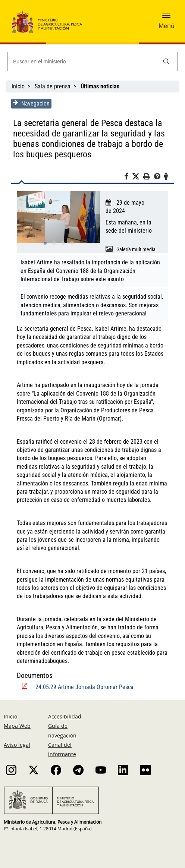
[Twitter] (138, 177)
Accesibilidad (65, 716)
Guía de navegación (62, 730)
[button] (166, 18)
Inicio (18, 86)
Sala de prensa (53, 86)
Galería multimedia (136, 249)
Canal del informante (62, 749)
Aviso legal (17, 745)
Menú (167, 26)
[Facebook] (128, 177)
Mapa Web (17, 726)
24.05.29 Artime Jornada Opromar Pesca (84, 687)
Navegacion (31, 103)
